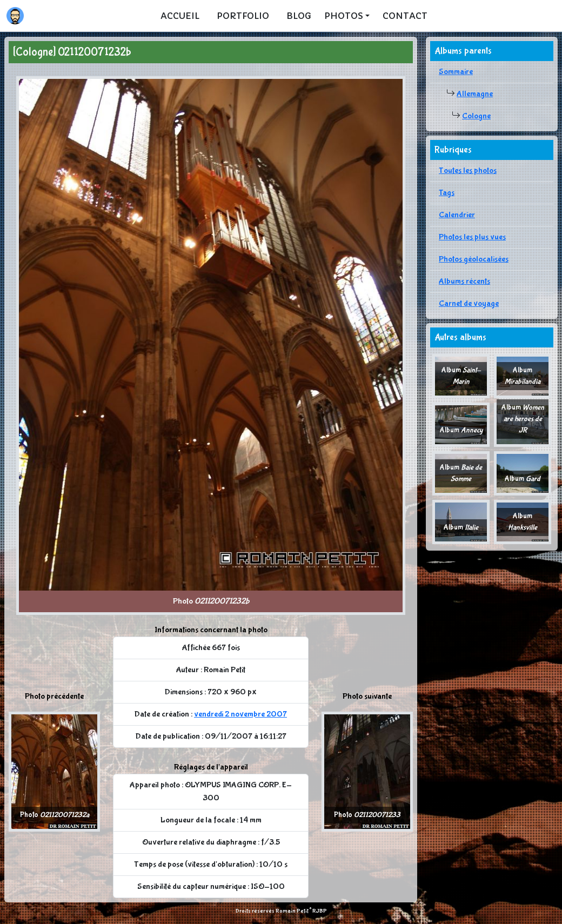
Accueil (180, 16)
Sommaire (456, 72)
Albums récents (464, 281)
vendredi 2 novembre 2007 (240, 714)
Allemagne (475, 94)
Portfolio (243, 16)
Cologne (476, 116)
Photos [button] (344, 16)
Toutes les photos (468, 170)
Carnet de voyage (469, 303)
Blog (299, 16)
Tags (447, 193)
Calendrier (457, 215)
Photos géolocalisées (474, 259)
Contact (405, 16)
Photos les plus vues (472, 237)
